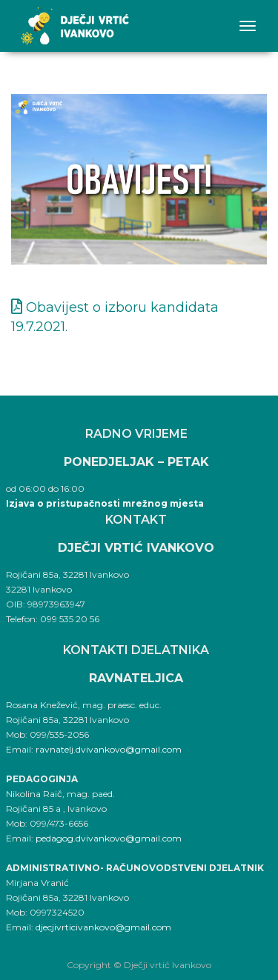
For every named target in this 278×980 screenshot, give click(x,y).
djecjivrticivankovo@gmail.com (103, 927)
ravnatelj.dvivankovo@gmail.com (109, 749)
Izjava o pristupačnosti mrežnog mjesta (105, 503)
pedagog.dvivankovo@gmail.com (109, 838)
